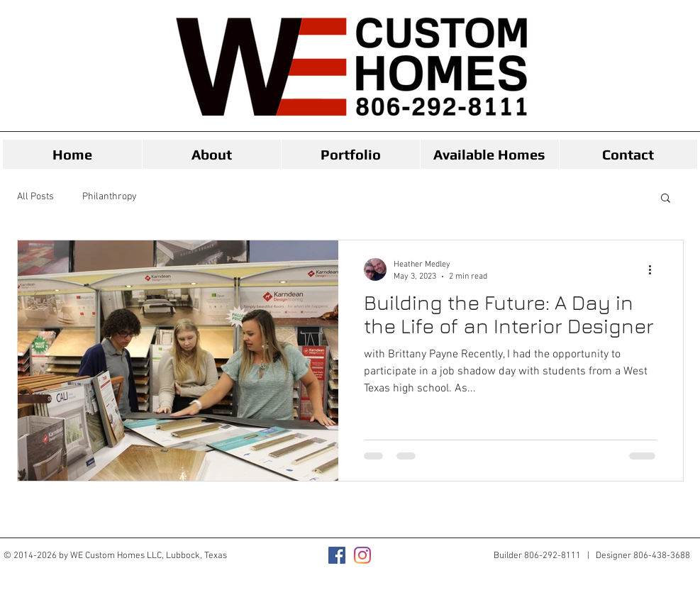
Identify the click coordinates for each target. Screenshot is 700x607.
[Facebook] (337, 555)
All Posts (35, 197)
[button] (666, 199)
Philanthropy (110, 197)
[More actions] (655, 269)
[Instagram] (362, 555)
